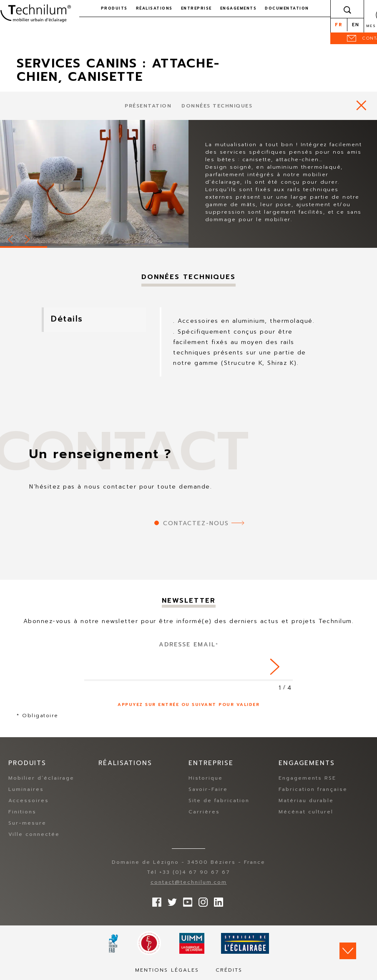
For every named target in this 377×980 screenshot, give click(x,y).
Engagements (239, 8)
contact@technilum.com (189, 883)
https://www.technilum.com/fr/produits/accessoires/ (361, 105)
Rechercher (347, 10)
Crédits (229, 970)
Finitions (22, 812)
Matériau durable (306, 801)
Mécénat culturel (306, 812)
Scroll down (348, 951)
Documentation (287, 8)
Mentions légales (167, 970)
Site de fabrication (219, 801)
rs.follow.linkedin (216, 900)
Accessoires (29, 801)
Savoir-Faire (208, 790)
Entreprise (196, 8)
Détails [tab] (70, 319)
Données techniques (217, 106)
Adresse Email (189, 645)
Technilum (35, 14)
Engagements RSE (307, 778)
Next (28, 238)
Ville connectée (34, 835)
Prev (11, 238)
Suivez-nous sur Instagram (201, 900)
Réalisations (154, 8)
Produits (114, 8)
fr (339, 25)
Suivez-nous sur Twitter (170, 900)
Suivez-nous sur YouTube (186, 900)
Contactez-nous (196, 523)
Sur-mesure (27, 823)
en (356, 25)
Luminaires (26, 790)
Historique (206, 778)
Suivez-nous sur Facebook (155, 900)
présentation (148, 106)
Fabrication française (313, 790)
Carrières (204, 812)
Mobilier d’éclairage (41, 778)
